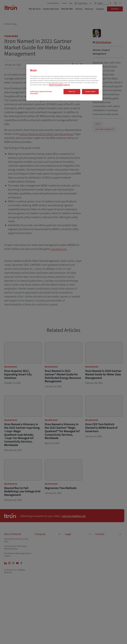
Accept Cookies (90, 92)
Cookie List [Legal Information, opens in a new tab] (66, 85)
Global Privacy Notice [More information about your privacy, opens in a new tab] (56, 85)
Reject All (72, 92)
